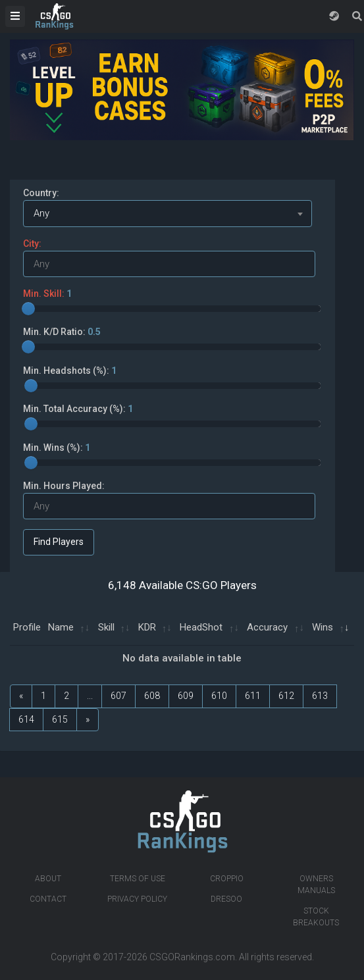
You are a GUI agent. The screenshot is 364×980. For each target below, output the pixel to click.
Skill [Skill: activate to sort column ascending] (106, 627)
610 (219, 696)
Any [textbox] (41, 213)
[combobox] (168, 214)
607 (118, 696)
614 (26, 719)
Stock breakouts (316, 917)
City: (32, 244)
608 (152, 696)
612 (286, 696)
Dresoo (226, 899)
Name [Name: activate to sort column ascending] (61, 627)
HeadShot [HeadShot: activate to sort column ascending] (201, 627)
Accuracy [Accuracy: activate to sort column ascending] (267, 627)
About (48, 879)
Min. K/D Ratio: (62, 332)
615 (60, 719)
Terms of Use (138, 879)
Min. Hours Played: (64, 486)
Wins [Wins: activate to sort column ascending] (323, 627)
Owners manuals (316, 885)
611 (253, 696)
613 (320, 696)
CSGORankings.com (192, 957)
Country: (41, 193)
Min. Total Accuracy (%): (78, 409)
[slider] (28, 309)
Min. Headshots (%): (70, 371)
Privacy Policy (137, 899)
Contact (48, 899)
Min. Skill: (47, 294)
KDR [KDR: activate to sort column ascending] (147, 627)
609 (186, 696)
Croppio (227, 879)
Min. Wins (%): (57, 448)
